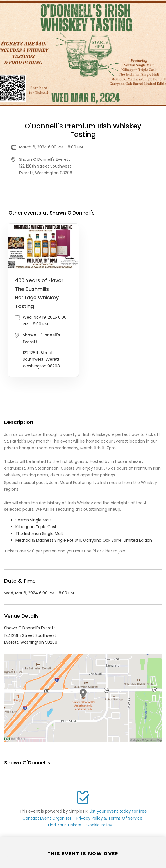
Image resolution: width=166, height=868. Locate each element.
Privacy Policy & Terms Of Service (109, 818)
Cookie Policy (99, 825)
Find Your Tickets (65, 825)
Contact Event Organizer (47, 818)
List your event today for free (118, 811)
